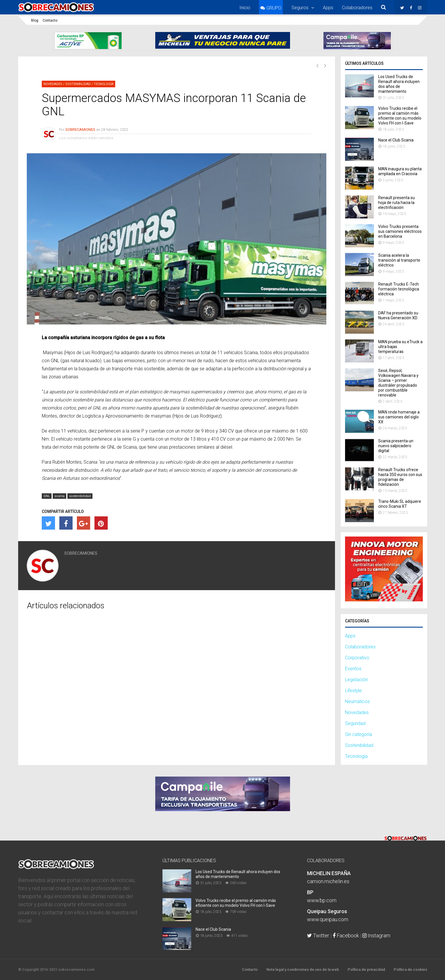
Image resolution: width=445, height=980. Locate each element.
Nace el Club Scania (396, 140)
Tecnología (104, 84)
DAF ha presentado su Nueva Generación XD (398, 315)
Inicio (245, 8)
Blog (35, 20)
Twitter (318, 935)
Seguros (300, 8)
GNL (47, 496)
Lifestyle (353, 691)
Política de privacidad (366, 969)
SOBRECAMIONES (80, 130)
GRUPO (274, 8)
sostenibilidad (80, 496)
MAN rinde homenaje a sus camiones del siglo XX (399, 417)
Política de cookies (410, 969)
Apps (328, 8)
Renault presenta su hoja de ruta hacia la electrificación (396, 203)
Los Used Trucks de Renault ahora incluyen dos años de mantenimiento (399, 84)
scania (59, 496)
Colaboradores (357, 8)
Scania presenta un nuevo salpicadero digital (396, 446)
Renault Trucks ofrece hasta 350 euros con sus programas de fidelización (400, 477)
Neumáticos (357, 702)
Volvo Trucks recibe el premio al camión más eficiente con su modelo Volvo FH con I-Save (400, 116)
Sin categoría (358, 734)
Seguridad (355, 723)
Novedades (53, 84)
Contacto (50, 20)
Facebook (346, 935)
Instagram (376, 935)
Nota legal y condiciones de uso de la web (303, 969)
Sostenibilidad (78, 84)
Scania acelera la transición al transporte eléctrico (399, 260)
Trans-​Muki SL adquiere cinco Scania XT (400, 504)
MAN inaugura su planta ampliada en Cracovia (400, 171)
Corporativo (357, 658)
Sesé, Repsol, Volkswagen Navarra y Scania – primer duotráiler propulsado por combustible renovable (398, 383)
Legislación (356, 680)
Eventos (353, 669)
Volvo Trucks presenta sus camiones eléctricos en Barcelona (400, 231)
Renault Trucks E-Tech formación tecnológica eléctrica (399, 289)
